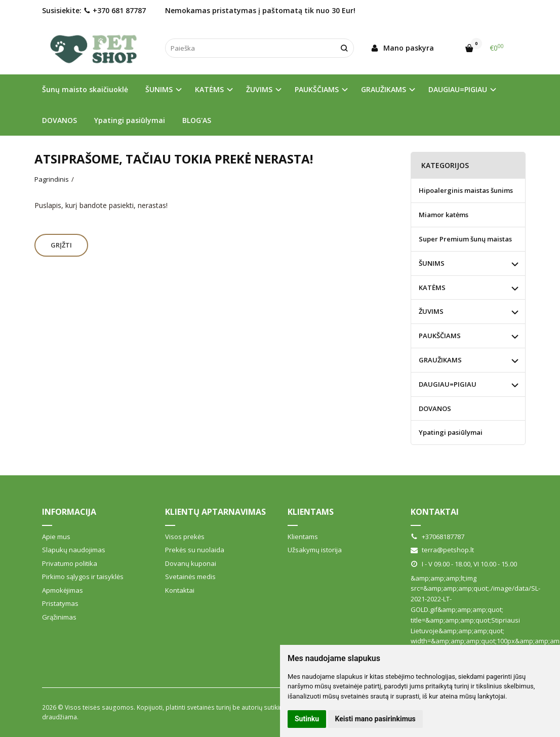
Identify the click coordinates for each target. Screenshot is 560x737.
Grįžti (61, 245)
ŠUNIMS (432, 263)
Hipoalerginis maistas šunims (466, 190)
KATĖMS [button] (209, 89)
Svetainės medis (190, 577)
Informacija (69, 512)
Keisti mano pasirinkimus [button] (375, 719)
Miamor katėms (444, 215)
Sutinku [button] (307, 719)
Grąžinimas (59, 617)
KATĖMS (432, 288)
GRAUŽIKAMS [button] (384, 89)
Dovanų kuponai (191, 563)
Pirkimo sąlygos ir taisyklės (83, 577)
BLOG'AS (197, 120)
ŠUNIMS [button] (159, 89)
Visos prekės (185, 537)
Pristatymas (60, 603)
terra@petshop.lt (442, 550)
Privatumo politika (70, 563)
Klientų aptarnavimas (215, 512)
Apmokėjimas (63, 590)
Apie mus (56, 537)
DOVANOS (59, 120)
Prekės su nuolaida (195, 550)
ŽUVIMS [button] (259, 89)
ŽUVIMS (431, 311)
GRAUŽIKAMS (440, 360)
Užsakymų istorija (315, 550)
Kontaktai (180, 590)
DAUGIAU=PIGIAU (448, 384)
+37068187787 (437, 537)
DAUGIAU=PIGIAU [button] (458, 89)
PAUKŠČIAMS (440, 336)
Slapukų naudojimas (74, 550)
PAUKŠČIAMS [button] (317, 89)
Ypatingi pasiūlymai (130, 120)
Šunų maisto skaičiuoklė (85, 89)
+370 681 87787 (115, 10)
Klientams (311, 512)
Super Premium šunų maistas (465, 239)
